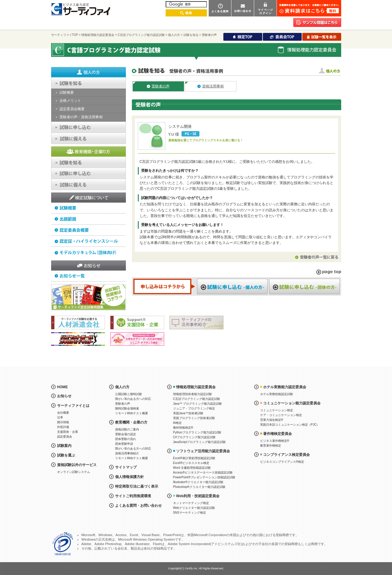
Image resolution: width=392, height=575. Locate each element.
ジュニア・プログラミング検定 (194, 408)
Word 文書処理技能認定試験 (192, 468)
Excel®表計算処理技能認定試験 (194, 458)
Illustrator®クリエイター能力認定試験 (198, 482)
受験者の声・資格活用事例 (81, 117)
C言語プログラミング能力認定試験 (141, 35)
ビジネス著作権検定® (275, 441)
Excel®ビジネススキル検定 (191, 463)
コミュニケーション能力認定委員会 (292, 403)
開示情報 (63, 422)
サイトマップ (126, 467)
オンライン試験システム (74, 472)
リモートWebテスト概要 (132, 413)
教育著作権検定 (271, 446)
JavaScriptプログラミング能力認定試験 (200, 442)
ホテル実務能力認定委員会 (285, 387)
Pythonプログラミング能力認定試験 (197, 432)
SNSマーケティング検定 (190, 513)
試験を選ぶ (66, 455)
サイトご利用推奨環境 (133, 496)
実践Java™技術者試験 (188, 413)
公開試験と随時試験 (129, 394)
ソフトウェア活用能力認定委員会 (203, 451)
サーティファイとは (73, 406)
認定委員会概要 (72, 109)
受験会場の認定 (126, 434)
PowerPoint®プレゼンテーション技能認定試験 (204, 477)
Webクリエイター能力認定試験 (194, 508)
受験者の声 (123, 404)
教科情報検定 (183, 428)
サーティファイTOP (65, 35)
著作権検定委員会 (277, 434)
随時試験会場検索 (127, 408)
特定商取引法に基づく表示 (137, 486)
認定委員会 (65, 437)
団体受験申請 (124, 444)
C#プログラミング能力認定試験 (195, 437)
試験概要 (67, 92)
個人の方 (174, 35)
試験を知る (191, 35)
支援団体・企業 (68, 432)
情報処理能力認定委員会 (98, 35)
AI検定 (177, 423)
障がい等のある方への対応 (133, 399)
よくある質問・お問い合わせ (138, 506)
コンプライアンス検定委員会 (286, 455)
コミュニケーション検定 (277, 410)
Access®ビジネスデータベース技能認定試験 (203, 472)
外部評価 (63, 427)
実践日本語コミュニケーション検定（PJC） (290, 425)
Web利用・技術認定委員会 (198, 496)
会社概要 (63, 413)
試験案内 (64, 446)
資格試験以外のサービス (77, 465)
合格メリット (70, 101)
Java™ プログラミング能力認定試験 (198, 404)
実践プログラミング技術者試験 (194, 418)
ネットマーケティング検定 (191, 503)
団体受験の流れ (126, 439)
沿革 (60, 417)
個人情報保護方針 (129, 477)
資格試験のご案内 (127, 429)
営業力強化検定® (272, 420)
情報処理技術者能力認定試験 (193, 394)
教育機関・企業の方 (131, 422)
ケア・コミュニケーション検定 (281, 415)
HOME (62, 387)
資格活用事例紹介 (127, 453)
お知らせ (64, 396)
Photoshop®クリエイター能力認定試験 (199, 487)
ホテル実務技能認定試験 (277, 394)
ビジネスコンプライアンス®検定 (282, 462)
